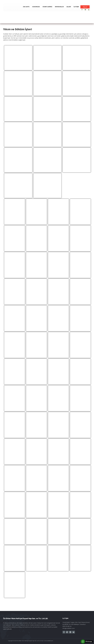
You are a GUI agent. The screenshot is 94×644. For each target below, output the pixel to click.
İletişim (76, 7)
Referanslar (59, 7)
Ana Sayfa (26, 7)
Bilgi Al (85, 7)
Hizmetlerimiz (47, 7)
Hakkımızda (36, 7)
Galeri (69, 7)
